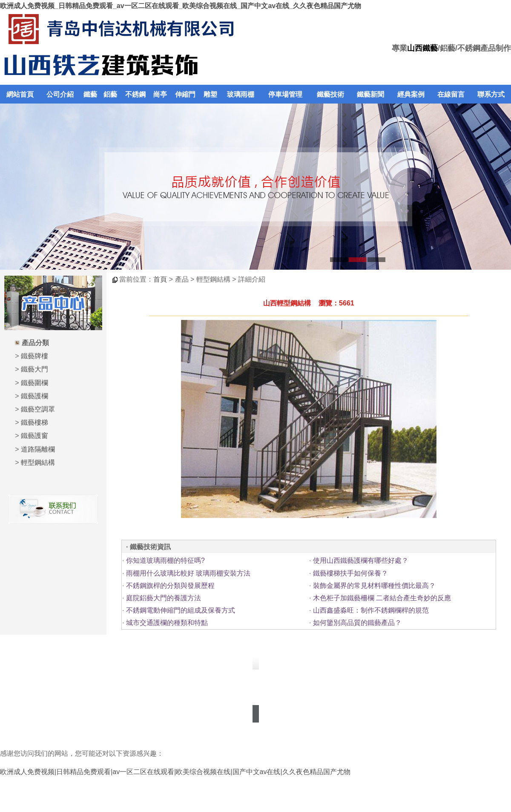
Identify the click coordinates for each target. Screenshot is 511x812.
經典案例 (411, 94)
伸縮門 (185, 94)
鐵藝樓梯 (34, 422)
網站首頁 (20, 94)
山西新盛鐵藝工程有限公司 (218, 677)
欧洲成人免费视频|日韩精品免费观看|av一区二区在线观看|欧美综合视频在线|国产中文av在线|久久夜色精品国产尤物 (175, 772)
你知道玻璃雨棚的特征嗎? (165, 560)
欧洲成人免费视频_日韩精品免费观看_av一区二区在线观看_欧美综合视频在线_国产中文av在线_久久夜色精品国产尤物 (181, 6)
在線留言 (451, 94)
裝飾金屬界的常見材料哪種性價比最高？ (374, 586)
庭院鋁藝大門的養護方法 (164, 598)
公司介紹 (60, 94)
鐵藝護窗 (34, 436)
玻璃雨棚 (241, 94)
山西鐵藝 (422, 48)
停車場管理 (285, 94)
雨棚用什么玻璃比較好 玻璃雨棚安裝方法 (188, 573)
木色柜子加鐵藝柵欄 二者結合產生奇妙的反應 (382, 598)
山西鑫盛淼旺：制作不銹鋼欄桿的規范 (371, 610)
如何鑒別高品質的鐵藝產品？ (357, 623)
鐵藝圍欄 (34, 383)
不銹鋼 (135, 94)
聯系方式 (491, 94)
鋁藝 (110, 94)
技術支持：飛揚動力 (255, 702)
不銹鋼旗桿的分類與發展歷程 (170, 586)
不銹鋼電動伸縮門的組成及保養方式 (181, 610)
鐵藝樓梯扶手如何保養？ (350, 573)
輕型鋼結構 (38, 462)
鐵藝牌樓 (34, 356)
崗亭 (160, 94)
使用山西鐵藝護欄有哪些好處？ (361, 560)
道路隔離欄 (38, 449)
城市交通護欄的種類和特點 (167, 623)
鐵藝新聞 (370, 94)
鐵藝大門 (34, 369)
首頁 (160, 279)
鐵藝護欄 (34, 396)
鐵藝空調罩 (38, 409)
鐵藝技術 (330, 94)
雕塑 (210, 94)
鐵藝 (90, 94)
